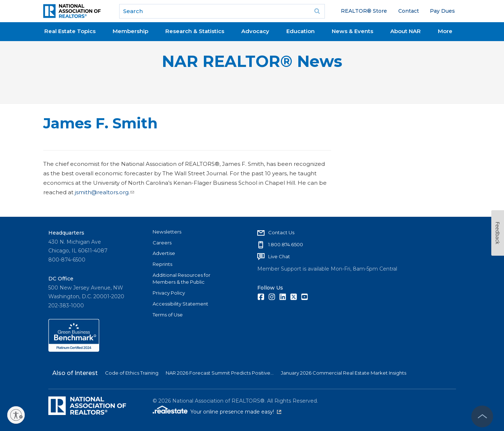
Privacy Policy (169, 293)
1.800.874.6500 (286, 244)
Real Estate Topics (70, 31)
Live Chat (279, 256)
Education (301, 31)
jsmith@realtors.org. (104, 192)
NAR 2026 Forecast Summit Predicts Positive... (220, 373)
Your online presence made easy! (236, 412)
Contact (409, 11)
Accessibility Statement (180, 304)
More (445, 31)
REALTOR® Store (364, 11)
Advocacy (255, 31)
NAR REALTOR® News (252, 61)
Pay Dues (442, 11)
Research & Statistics (195, 31)
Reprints (162, 264)
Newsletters (167, 232)
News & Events (352, 31)
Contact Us (281, 232)
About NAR (406, 31)
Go (317, 11)
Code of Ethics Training (132, 373)
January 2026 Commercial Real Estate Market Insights (344, 373)
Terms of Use (168, 315)
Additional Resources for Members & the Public (182, 279)
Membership (130, 31)
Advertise (164, 253)
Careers (162, 243)
